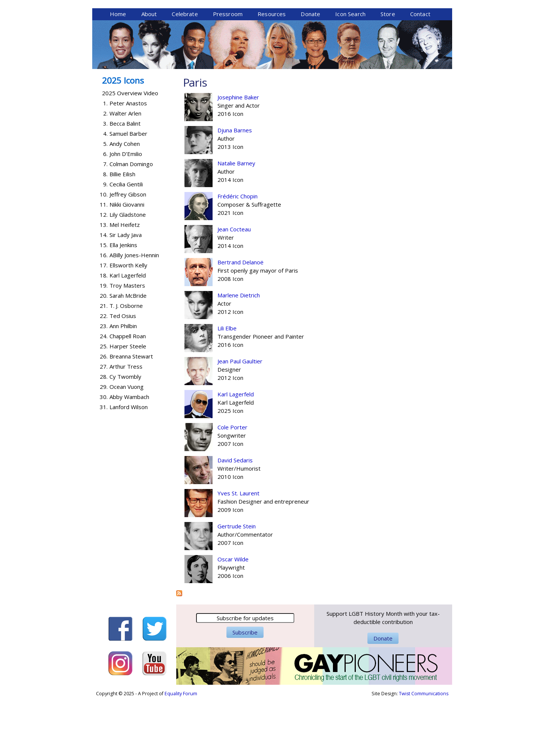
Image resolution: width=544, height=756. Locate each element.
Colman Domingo (131, 222)
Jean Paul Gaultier (240, 419)
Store (388, 72)
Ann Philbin (123, 384)
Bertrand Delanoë (241, 320)
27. (104, 424)
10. (104, 252)
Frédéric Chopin (238, 254)
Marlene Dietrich (239, 353)
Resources (272, 72)
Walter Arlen (125, 171)
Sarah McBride (128, 353)
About (149, 72)
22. (104, 373)
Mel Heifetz (125, 282)
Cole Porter (232, 485)
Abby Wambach (129, 454)
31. (104, 465)
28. (104, 434)
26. (104, 414)
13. (104, 282)
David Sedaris (235, 518)
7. (105, 222)
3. (105, 181)
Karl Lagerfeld (236, 452)
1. (105, 161)
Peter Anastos (128, 161)
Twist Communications (424, 751)
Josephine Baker (238, 155)
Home (118, 72)
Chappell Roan (128, 394)
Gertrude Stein (237, 584)
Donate (310, 72)
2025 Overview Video (130, 151)
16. (104, 313)
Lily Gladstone (128, 272)
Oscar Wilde (233, 617)
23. (104, 384)
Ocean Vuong (127, 444)
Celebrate (185, 72)
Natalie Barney (236, 221)
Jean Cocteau (234, 287)
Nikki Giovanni (127, 262)
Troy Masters (127, 343)
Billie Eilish (122, 232)
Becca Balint (125, 181)
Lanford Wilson (129, 465)
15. (104, 303)
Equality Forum (181, 751)
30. (104, 454)
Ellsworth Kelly (128, 323)
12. (104, 272)
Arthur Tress (126, 424)
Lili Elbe (227, 386)
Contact (420, 72)
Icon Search (350, 72)
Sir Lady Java (126, 292)
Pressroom (228, 72)
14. (104, 292)
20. (104, 353)
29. (104, 444)
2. (105, 171)
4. (105, 191)
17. (104, 323)
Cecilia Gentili (126, 242)
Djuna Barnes (235, 188)
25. (104, 404)
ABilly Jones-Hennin (134, 313)
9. (105, 242)
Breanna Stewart (131, 414)
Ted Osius (123, 373)
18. (104, 333)
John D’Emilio (126, 211)
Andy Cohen (125, 201)
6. (105, 211)
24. (104, 394)
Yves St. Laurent (238, 551)
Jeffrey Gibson (128, 252)
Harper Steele (128, 404)
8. (105, 232)
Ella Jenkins (123, 303)
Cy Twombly (125, 434)
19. (104, 343)
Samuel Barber (128, 191)
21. (104, 363)
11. (104, 262)
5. (105, 201)
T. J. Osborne (126, 363)
